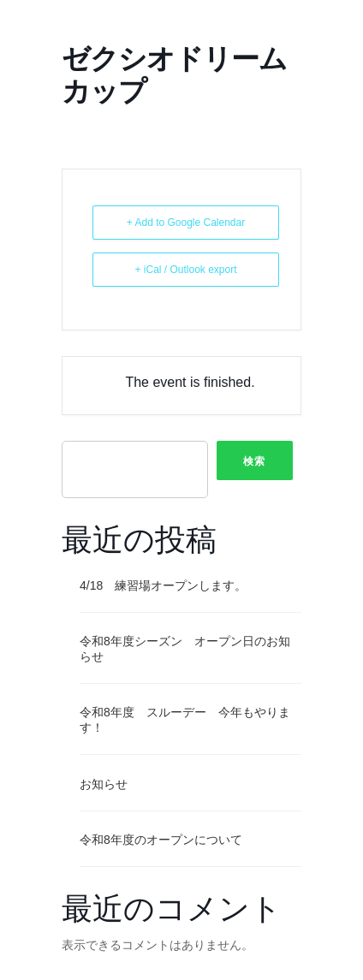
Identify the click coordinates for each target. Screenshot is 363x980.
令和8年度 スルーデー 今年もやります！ (185, 720)
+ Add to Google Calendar (186, 223)
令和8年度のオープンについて (161, 840)
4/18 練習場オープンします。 (163, 585)
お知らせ (104, 784)
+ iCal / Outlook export (185, 270)
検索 (254, 461)
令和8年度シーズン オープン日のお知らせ (185, 649)
